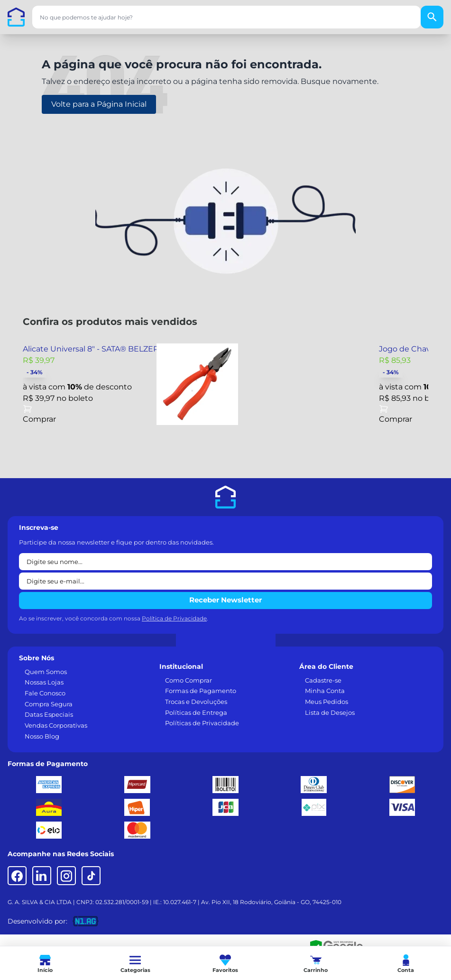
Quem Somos (46, 672)
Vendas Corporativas (56, 725)
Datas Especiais (49, 714)
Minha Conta (325, 691)
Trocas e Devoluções (196, 702)
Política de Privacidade (174, 618)
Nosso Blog (42, 736)
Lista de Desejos (330, 712)
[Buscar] (432, 17)
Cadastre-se (323, 680)
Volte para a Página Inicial (99, 104)
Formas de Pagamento (201, 691)
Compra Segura (49, 704)
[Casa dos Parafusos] (16, 17)
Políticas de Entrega (196, 712)
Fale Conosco (45, 693)
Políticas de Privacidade (202, 723)
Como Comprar (189, 680)
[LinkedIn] (42, 876)
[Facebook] (17, 876)
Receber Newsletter (225, 600)
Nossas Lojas (44, 682)
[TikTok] (91, 876)
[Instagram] (66, 876)
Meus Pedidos (327, 702)
